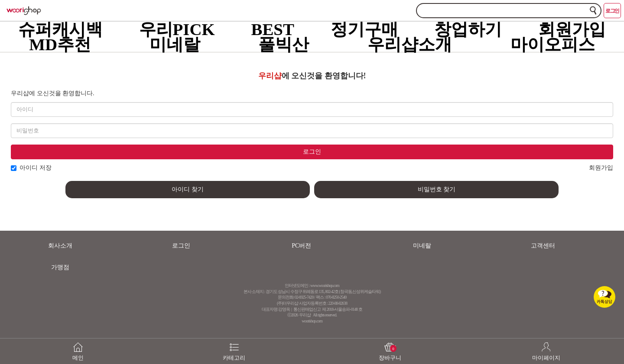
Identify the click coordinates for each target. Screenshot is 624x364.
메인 (78, 347)
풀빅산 (284, 44)
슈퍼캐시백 (60, 29)
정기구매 (364, 29)
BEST (272, 29)
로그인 (612, 11)
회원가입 (572, 29)
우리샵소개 (410, 44)
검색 (593, 10)
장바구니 (390, 347)
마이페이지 (546, 347)
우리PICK (177, 29)
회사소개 (60, 246)
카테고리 (234, 347)
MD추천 (60, 44)
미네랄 (175, 44)
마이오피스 (553, 44)
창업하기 (468, 29)
